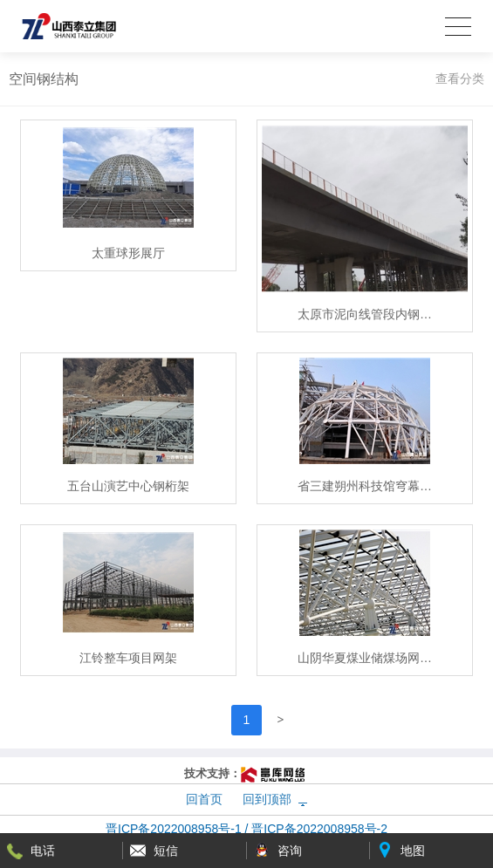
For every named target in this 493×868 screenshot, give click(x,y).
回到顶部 (267, 799)
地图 (413, 851)
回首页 (204, 799)
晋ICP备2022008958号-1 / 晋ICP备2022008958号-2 (246, 829)
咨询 (290, 851)
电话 (43, 851)
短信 (166, 851)
